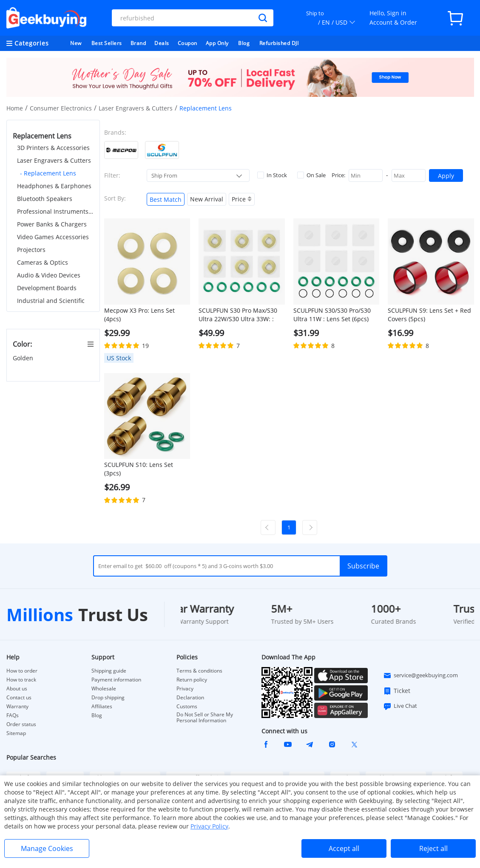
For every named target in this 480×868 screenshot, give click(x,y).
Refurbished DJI (279, 43)
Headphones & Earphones (54, 186)
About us (17, 689)
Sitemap (16, 733)
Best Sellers (107, 43)
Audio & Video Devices (49, 275)
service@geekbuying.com (420, 676)
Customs (187, 707)
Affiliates (102, 707)
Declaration (190, 698)
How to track (21, 680)
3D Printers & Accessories (53, 148)
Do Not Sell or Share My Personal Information (205, 718)
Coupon (187, 43)
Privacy (185, 689)
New (76, 43)
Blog (244, 43)
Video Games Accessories (53, 237)
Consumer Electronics (61, 108)
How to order (22, 671)
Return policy (192, 680)
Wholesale (104, 689)
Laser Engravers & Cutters (136, 108)
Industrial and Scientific (51, 301)
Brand (138, 43)
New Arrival (207, 199)
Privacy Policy (209, 826)
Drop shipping (108, 698)
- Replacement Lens (48, 173)
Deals (162, 43)
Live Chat (400, 706)
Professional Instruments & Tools (55, 211)
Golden (24, 358)
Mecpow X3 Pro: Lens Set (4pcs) (139, 315)
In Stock (272, 175)
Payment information (116, 680)
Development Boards (47, 288)
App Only (217, 43)
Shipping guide (109, 671)
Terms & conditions (199, 671)
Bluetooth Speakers (45, 199)
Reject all (433, 848)
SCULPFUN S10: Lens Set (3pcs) (139, 469)
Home (15, 108)
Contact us (19, 698)
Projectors (31, 250)
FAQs (13, 715)
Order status (21, 724)
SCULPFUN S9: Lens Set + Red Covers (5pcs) (429, 315)
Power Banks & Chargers (52, 224)
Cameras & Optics (43, 262)
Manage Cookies (47, 848)
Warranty (17, 707)
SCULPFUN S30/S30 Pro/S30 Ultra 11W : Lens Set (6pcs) (332, 315)
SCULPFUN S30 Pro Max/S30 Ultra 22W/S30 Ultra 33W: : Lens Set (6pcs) (238, 315)
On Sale (311, 175)
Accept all (344, 848)
